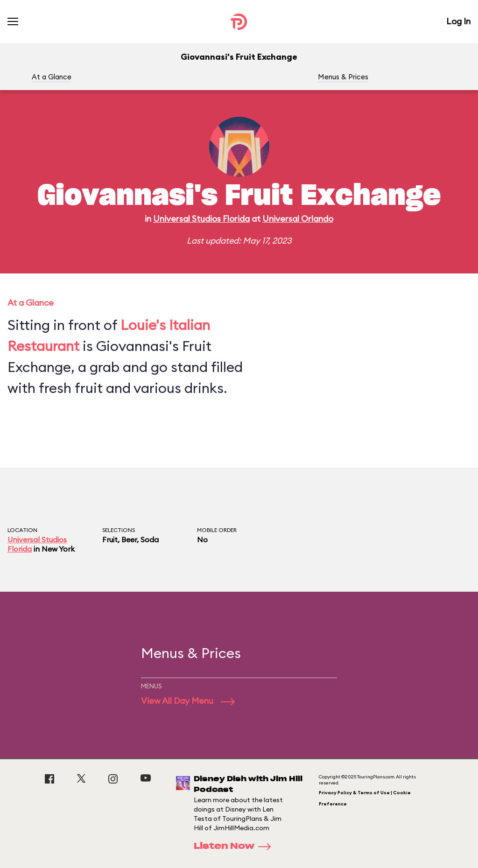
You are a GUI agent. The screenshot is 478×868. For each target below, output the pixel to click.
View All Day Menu (188, 701)
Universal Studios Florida (201, 219)
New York (58, 549)
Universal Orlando (298, 219)
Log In (458, 21)
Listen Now (235, 847)
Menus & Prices (343, 77)
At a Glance (52, 77)
